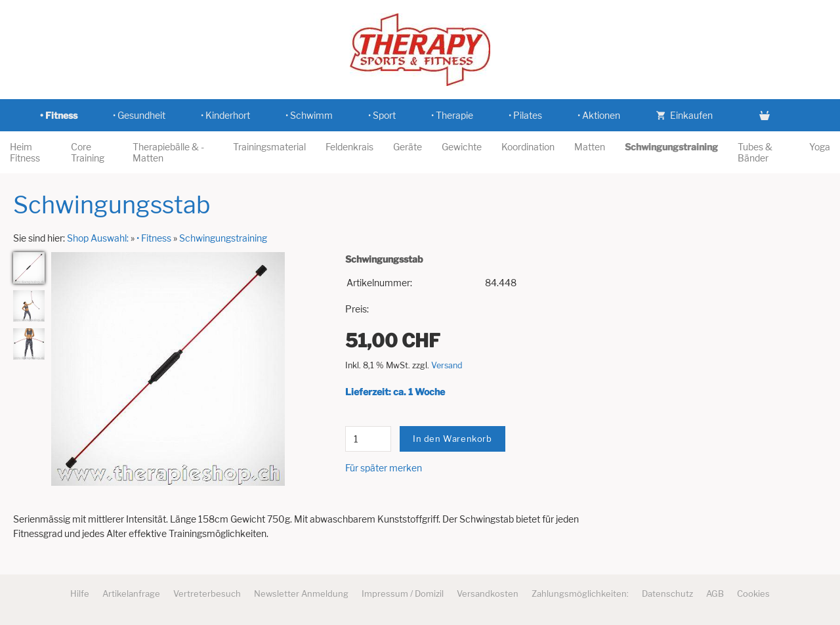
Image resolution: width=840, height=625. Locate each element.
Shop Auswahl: (98, 238)
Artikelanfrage (131, 593)
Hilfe (80, 593)
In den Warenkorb (452, 439)
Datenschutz (667, 593)
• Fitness (154, 238)
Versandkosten (488, 593)
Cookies (753, 593)
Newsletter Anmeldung (301, 593)
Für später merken (384, 468)
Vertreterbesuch (207, 593)
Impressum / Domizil (403, 593)
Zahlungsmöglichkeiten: (580, 593)
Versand (447, 365)
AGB (715, 593)
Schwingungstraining (223, 238)
